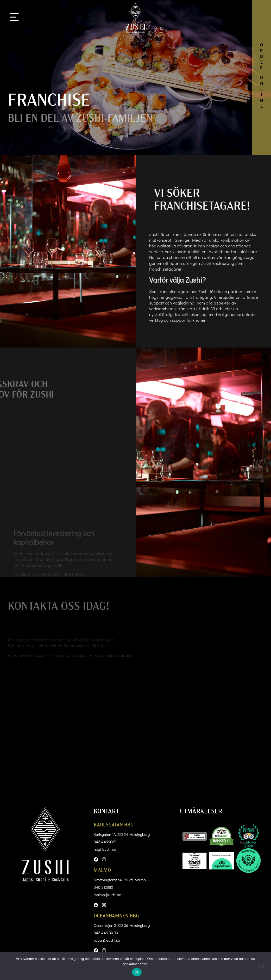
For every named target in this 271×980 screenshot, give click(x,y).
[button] (14, 18)
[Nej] (263, 966)
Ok (137, 972)
